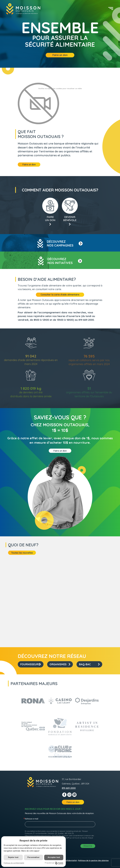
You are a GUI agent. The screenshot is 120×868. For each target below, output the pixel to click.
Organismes (60, 664)
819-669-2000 (69, 788)
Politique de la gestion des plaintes (93, 861)
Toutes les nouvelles (22, 553)
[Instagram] (69, 795)
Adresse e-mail (32, 819)
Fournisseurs (31, 664)
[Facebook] (64, 795)
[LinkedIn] (74, 795)
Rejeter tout (13, 857)
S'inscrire (88, 846)
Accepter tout (54, 857)
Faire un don (60, 55)
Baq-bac (89, 664)
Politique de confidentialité (14, 863)
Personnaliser (33, 857)
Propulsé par (54, 863)
